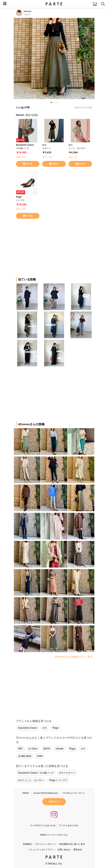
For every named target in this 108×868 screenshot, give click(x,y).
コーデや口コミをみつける (43, 825)
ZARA (40, 756)
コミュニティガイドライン (41, 849)
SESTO (47, 749)
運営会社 (78, 849)
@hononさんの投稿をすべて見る (74, 657)
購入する (28, 164)
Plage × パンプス (58, 780)
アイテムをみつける (68, 825)
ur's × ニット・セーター (31, 780)
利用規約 (27, 844)
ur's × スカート (67, 773)
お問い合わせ (64, 849)
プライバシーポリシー (46, 844)
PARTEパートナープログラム (54, 835)
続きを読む (32, 115)
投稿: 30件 (21, 209)
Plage (55, 728)
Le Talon (33, 749)
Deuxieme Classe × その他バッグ (36, 773)
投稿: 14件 (21, 157)
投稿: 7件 (73, 157)
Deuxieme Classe (28, 728)
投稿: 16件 (47, 157)
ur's (45, 728)
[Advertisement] (45, 247)
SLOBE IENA (25, 756)
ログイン (54, 802)
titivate (60, 749)
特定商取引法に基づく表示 (72, 844)
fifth (20, 749)
